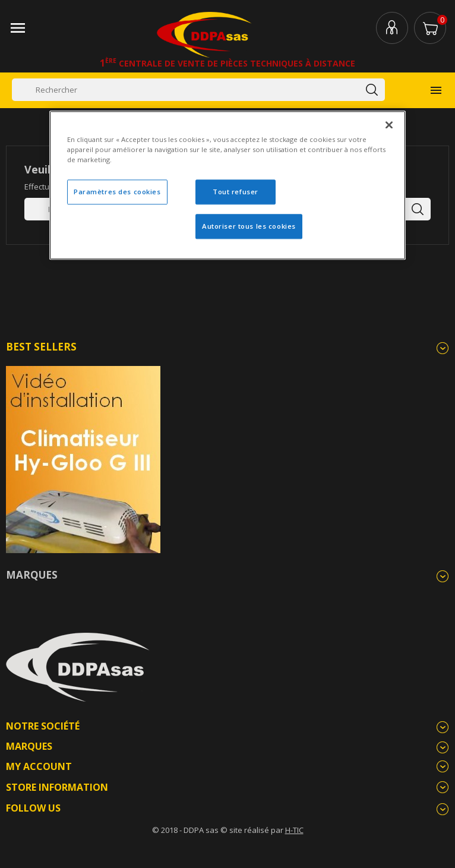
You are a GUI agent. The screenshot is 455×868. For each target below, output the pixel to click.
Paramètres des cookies (117, 192)
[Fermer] (389, 125)
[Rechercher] (198, 90)
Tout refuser (236, 192)
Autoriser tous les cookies (249, 227)
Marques (32, 575)
